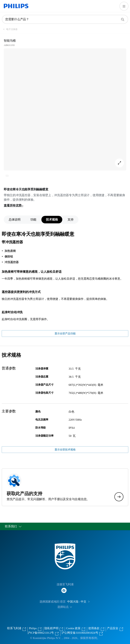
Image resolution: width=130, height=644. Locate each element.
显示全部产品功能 (65, 334)
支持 (70, 220)
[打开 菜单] (124, 6)
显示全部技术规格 (65, 450)
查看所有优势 (13, 205)
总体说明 (15, 220)
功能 (33, 220)
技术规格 (52, 220)
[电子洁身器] (10, 29)
